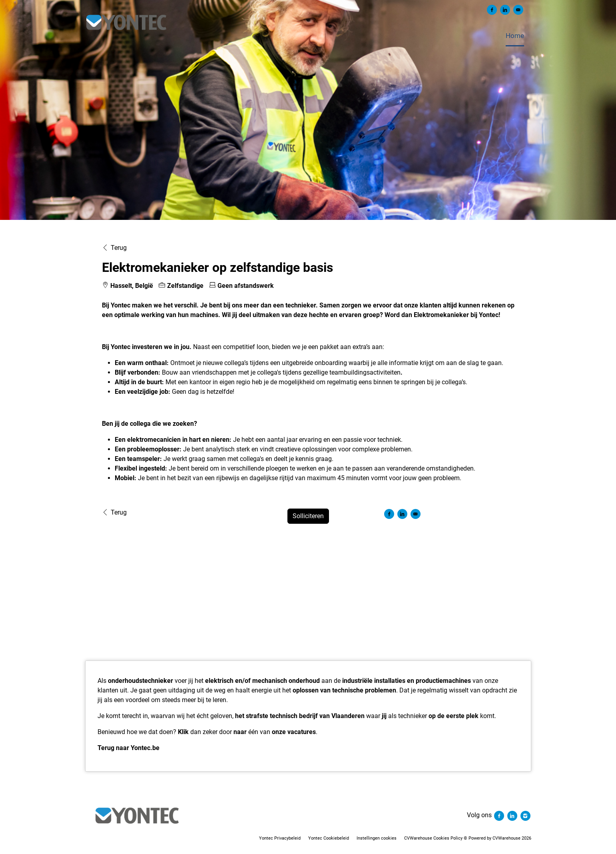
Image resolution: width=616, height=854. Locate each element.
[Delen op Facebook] (492, 10)
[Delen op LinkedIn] (505, 10)
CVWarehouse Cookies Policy (433, 838)
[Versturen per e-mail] (518, 10)
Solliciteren (308, 516)
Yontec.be (145, 748)
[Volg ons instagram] (525, 815)
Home (515, 36)
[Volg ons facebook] (500, 815)
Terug (114, 248)
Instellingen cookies (377, 838)
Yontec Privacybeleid (280, 838)
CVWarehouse (506, 838)
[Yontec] (137, 816)
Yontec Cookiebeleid (329, 838)
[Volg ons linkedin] (513, 815)
